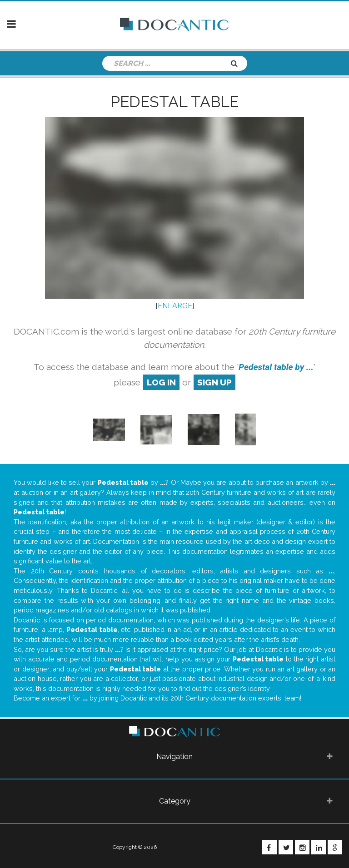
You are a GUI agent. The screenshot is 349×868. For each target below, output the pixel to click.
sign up (214, 382)
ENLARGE (175, 306)
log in (161, 382)
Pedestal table (174, 102)
